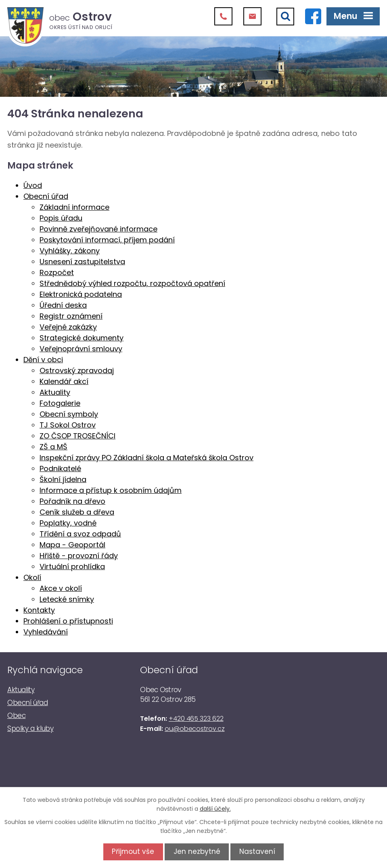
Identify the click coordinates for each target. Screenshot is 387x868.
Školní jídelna (63, 479)
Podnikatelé (60, 468)
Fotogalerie (60, 403)
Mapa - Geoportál (72, 545)
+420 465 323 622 (196, 719)
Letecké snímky (67, 599)
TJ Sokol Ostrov (68, 425)
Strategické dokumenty (82, 338)
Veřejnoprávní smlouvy (81, 349)
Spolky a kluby (30, 728)
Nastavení (260, 851)
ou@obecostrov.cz (195, 729)
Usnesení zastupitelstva (82, 262)
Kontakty (39, 610)
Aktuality (55, 392)
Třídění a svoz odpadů (80, 534)
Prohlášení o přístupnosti (68, 621)
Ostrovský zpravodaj (77, 370)
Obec (16, 716)
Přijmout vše (130, 851)
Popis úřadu (61, 218)
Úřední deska (63, 305)
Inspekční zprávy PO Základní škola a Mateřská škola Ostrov (146, 458)
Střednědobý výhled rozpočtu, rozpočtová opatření (132, 283)
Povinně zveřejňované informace (98, 229)
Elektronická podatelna (81, 294)
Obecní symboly (69, 414)
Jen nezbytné (197, 851)
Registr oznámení (71, 316)
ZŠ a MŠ (53, 447)
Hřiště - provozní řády (79, 556)
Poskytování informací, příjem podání (107, 240)
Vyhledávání (46, 632)
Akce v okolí (61, 588)
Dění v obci (43, 360)
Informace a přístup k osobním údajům (111, 490)
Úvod (33, 185)
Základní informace (74, 207)
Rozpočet (57, 272)
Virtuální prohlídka (72, 566)
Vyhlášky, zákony (70, 251)
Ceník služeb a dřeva (77, 512)
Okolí (32, 577)
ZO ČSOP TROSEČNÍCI (77, 436)
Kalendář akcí (64, 381)
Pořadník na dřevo (72, 501)
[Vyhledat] (285, 17)
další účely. (215, 809)
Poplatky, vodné (68, 523)
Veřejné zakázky (68, 327)
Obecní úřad (46, 196)
